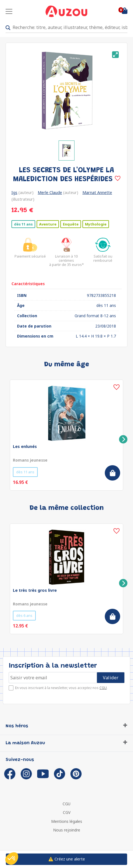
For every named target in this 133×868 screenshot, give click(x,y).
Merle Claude (50, 192)
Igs (14, 192)
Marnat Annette (97, 192)
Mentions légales (67, 821)
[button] (12, 859)
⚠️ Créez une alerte (67, 859)
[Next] (123, 439)
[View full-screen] (115, 55)
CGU (103, 688)
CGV (67, 812)
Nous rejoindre (67, 830)
